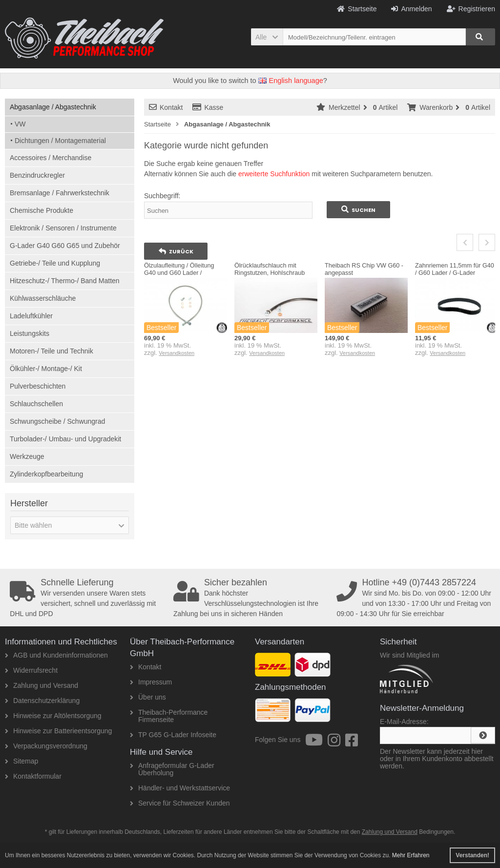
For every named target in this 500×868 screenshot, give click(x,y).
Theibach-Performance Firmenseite (169, 716)
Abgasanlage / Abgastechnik (53, 107)
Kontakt (166, 107)
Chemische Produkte (42, 210)
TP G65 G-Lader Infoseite (173, 735)
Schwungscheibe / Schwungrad (57, 421)
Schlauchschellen (36, 404)
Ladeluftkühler (31, 316)
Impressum (151, 682)
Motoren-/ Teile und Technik (52, 351)
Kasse (208, 107)
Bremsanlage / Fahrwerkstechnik (60, 193)
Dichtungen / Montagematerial (60, 141)
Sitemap (21, 761)
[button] (267, 37)
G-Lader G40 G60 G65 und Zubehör (65, 246)
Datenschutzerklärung (42, 701)
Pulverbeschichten (38, 386)
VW (20, 124)
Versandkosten (177, 353)
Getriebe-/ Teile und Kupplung (55, 263)
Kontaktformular (33, 776)
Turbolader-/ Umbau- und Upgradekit (65, 439)
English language (291, 81)
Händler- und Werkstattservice (180, 788)
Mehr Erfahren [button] (411, 855)
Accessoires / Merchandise (51, 158)
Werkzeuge (27, 456)
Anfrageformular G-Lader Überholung (172, 769)
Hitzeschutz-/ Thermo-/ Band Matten (65, 281)
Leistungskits (30, 333)
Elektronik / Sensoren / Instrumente (63, 228)
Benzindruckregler (37, 175)
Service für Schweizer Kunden (180, 803)
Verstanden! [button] (472, 855)
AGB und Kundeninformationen (56, 655)
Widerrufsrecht (31, 670)
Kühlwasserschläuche (43, 298)
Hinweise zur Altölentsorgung (53, 716)
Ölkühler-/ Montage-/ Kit (46, 369)
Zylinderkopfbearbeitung (46, 474)
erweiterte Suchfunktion (274, 174)
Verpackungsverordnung (46, 746)
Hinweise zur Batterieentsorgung (58, 731)
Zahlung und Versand (42, 685)
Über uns (148, 697)
